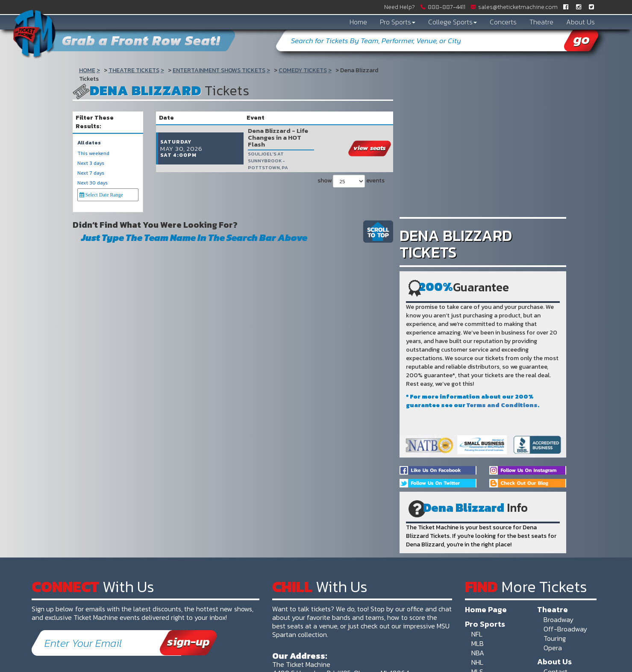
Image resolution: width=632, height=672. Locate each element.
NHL (477, 662)
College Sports (453, 22)
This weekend (93, 154)
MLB (478, 643)
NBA (478, 653)
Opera (553, 648)
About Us (581, 22)
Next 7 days (91, 173)
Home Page (486, 609)
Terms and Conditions (502, 405)
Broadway (559, 619)
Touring (555, 638)
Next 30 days (93, 183)
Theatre (541, 22)
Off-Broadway (565, 629)
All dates (89, 143)
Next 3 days (91, 163)
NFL (477, 634)
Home (358, 22)
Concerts (503, 22)
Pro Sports (398, 22)
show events (351, 167)
